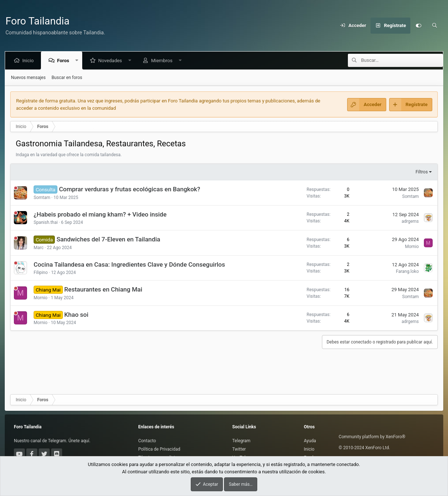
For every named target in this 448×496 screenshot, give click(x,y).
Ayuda (310, 441)
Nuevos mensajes (28, 78)
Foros (64, 61)
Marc (39, 248)
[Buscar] (434, 26)
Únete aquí (78, 441)
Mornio (412, 247)
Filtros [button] (422, 172)
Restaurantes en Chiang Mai (103, 289)
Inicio (29, 61)
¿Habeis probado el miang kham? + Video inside (100, 214)
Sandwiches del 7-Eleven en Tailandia (109, 239)
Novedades (112, 61)
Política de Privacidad (159, 449)
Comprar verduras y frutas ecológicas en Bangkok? (130, 189)
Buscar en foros (67, 78)
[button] (78, 61)
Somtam (42, 198)
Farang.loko (407, 271)
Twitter (239, 449)
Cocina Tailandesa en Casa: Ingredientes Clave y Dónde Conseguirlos (129, 264)
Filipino (41, 273)
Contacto (147, 441)
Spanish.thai (46, 222)
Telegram (242, 441)
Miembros (163, 61)
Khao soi (76, 315)
